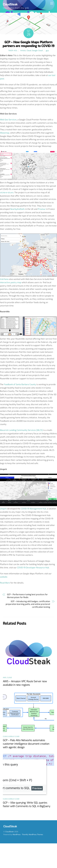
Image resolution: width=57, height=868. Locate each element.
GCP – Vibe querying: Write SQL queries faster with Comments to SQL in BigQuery (27, 804)
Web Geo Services (8, 120)
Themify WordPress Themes (32, 835)
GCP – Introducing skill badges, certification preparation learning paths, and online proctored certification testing (28, 604)
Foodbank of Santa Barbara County (20, 384)
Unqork (3, 509)
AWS (5, 678)
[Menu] (52, 3)
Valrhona (4, 279)
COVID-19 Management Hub (33, 509)
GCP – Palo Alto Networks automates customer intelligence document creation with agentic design (26, 744)
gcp (47, 51)
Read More (5, 583)
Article (23, 51)
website (4, 577)
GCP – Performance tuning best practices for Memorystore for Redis (27, 596)
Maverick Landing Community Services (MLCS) (21, 430)
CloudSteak (9, 832)
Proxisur (42, 209)
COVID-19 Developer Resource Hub (33, 568)
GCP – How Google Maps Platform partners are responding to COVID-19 (28, 44)
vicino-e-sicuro (7, 193)
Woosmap (5, 133)
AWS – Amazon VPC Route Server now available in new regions (25, 683)
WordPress (17, 835)
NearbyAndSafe (17, 209)
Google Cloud (37, 51)
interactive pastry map (11, 282)
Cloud (29, 51)
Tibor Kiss (13, 51)
